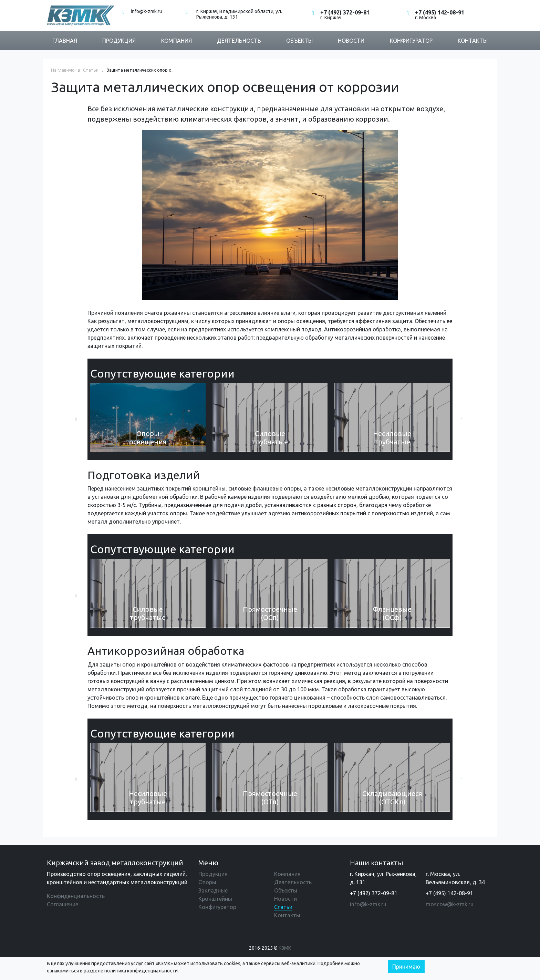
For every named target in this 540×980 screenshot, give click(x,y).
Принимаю (406, 967)
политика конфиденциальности (141, 971)
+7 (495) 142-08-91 (440, 12)
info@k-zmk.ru (147, 11)
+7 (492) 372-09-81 (345, 12)
